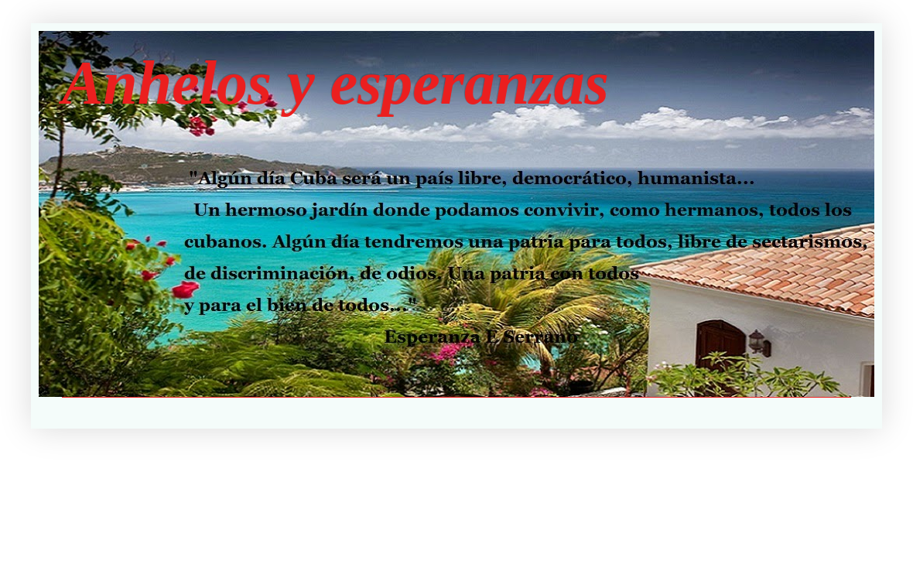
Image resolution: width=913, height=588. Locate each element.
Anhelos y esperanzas (335, 83)
